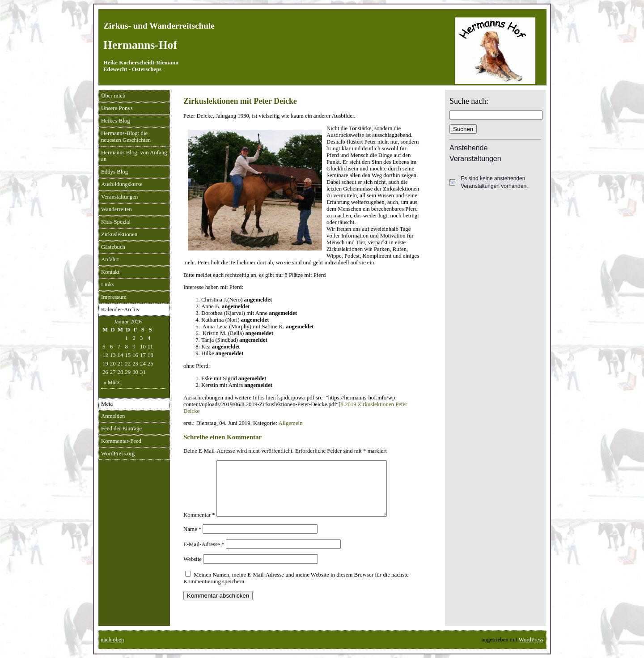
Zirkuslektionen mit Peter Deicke (240, 101)
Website (193, 570)
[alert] (495, 182)
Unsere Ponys (117, 108)
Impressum (114, 297)
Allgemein (291, 423)
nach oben (112, 640)
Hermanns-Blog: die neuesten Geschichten (126, 137)
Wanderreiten (117, 209)
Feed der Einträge (121, 429)
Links (108, 284)
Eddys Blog (114, 172)
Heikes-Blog (116, 121)
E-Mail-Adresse (204, 555)
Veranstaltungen (119, 197)
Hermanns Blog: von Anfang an (134, 156)
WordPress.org (118, 454)
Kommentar (199, 526)
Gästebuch (113, 247)
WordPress (531, 640)
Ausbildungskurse (122, 184)
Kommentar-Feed (121, 441)
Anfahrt (110, 259)
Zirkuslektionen (119, 234)
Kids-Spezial (116, 222)
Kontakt (110, 272)
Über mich (113, 96)
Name (192, 540)
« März (112, 382)
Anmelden (113, 416)
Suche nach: (469, 101)
